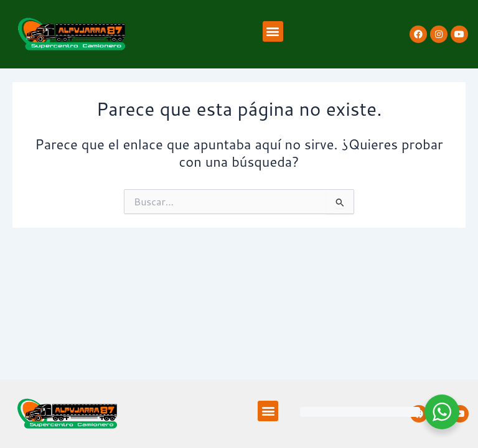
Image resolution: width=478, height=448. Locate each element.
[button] (273, 31)
